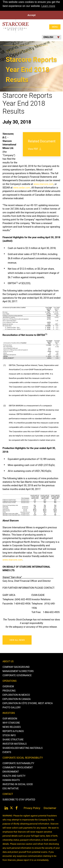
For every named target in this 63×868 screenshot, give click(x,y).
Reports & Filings (13, 731)
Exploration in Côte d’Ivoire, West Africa (28, 703)
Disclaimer (50, 808)
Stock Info (9, 735)
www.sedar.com (22, 187)
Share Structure (13, 739)
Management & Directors (18, 671)
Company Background (16, 667)
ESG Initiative (11, 788)
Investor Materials (15, 744)
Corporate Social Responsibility (23, 758)
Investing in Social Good (18, 784)
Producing (9, 691)
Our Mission (10, 718)
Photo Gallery (12, 707)
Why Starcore (11, 723)
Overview (8, 686)
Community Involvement (18, 767)
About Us (8, 661)
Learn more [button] (48, 6)
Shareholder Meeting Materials (23, 748)
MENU (55, 27)
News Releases (12, 727)
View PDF (35, 149)
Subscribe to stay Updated (19, 799)
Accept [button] (32, 15)
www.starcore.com (44, 184)
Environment (11, 772)
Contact (8, 794)
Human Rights (11, 780)
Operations (9, 681)
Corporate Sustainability (18, 763)
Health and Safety (14, 776)
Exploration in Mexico (16, 695)
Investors (9, 713)
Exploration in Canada (17, 699)
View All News (17, 640)
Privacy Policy (32, 808)
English (52, 37)
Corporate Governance (17, 675)
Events (7, 752)
